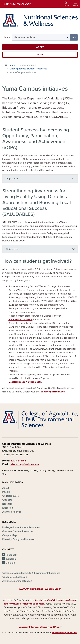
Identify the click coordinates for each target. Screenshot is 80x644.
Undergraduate (11, 496)
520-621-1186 (18, 461)
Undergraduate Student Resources (28, 69)
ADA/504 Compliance (31, 589)
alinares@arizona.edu (20, 319)
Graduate (7, 500)
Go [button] (75, 37)
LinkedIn (10, 563)
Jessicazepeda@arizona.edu (25, 382)
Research (7, 504)
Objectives (12, 179)
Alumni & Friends (12, 512)
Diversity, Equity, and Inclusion (19, 539)
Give (40, 55)
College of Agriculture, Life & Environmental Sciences (31, 573)
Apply (40, 47)
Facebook (11, 555)
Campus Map (9, 535)
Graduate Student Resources (18, 531)
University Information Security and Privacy (40, 627)
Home (12, 65)
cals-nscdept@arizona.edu (24, 464)
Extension (8, 508)
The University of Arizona (65, 633)
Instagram (11, 559)
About (6, 488)
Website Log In (53, 589)
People (6, 492)
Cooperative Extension (15, 577)
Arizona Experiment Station (17, 581)
